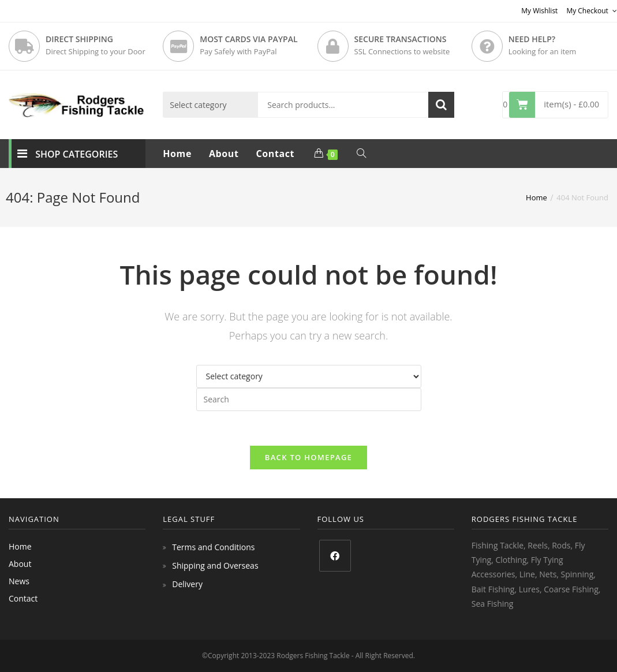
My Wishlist (539, 11)
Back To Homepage (308, 457)
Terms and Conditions (213, 547)
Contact (23, 598)
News (19, 581)
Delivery (187, 584)
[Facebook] (335, 556)
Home (20, 546)
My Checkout (592, 11)
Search (441, 105)
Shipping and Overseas (215, 565)
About (20, 564)
